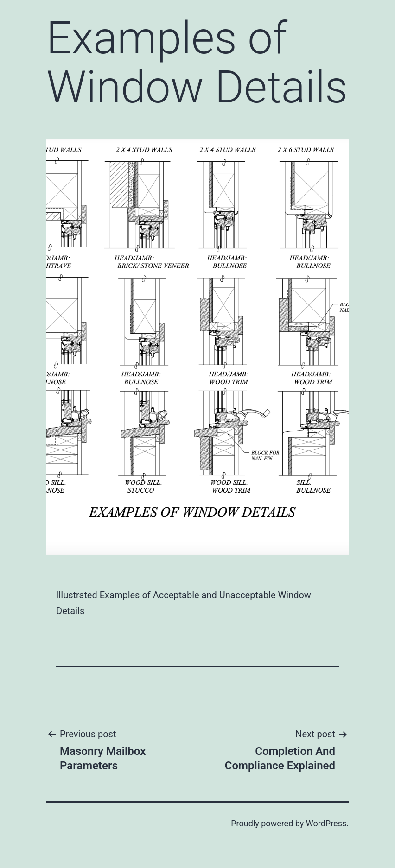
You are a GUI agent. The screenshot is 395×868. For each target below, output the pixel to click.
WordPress (326, 823)
